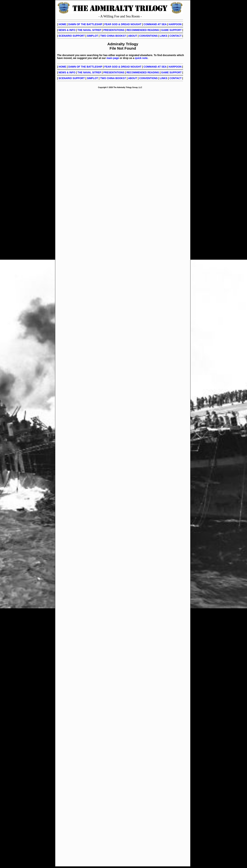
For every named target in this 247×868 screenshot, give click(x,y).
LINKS (164, 36)
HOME (62, 24)
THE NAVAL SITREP (89, 30)
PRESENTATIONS (114, 30)
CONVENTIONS (148, 36)
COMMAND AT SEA (155, 24)
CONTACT (175, 36)
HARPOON (175, 24)
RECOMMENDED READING (143, 30)
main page (113, 58)
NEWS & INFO (67, 30)
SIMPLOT (92, 36)
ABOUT (133, 36)
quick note (141, 58)
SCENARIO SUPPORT (72, 36)
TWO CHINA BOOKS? (113, 36)
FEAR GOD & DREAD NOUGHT (123, 24)
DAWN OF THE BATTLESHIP (85, 24)
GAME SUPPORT (171, 30)
